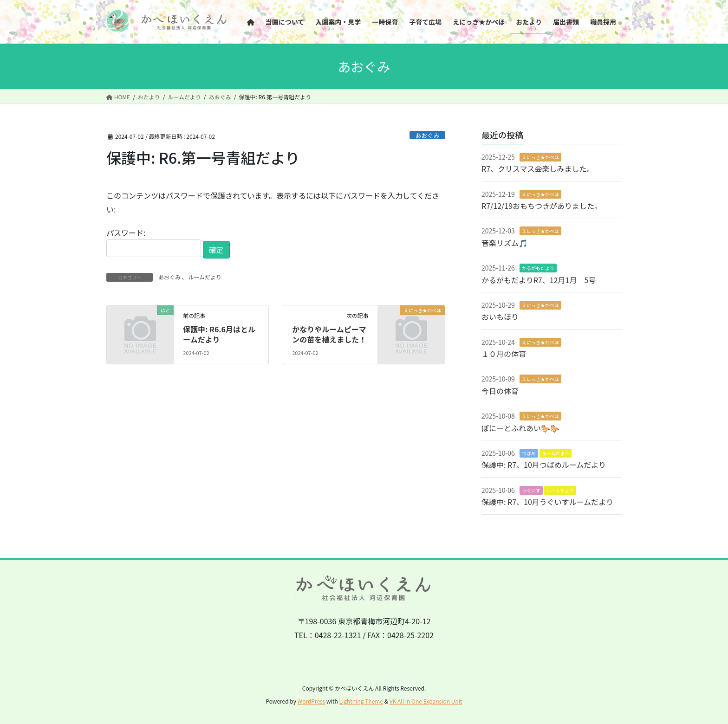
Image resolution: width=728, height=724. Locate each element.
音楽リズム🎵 (505, 243)
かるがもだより (538, 268)
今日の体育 (500, 391)
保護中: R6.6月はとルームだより (219, 334)
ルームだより (205, 277)
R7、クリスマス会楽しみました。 (538, 168)
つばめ (529, 453)
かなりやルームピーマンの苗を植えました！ (329, 334)
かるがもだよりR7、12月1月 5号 (539, 280)
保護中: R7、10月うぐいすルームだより (547, 502)
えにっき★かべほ (540, 157)
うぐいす (531, 490)
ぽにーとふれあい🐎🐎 (520, 428)
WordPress (312, 701)
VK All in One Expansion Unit (426, 701)
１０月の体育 (504, 354)
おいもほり (500, 317)
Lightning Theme (361, 701)
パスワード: (154, 242)
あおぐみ (428, 135)
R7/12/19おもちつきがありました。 (542, 206)
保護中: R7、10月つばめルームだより (544, 465)
